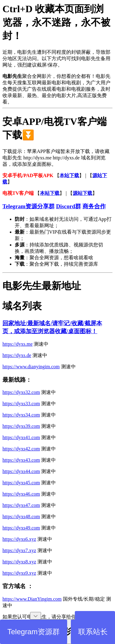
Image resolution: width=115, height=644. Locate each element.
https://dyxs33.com (21, 404)
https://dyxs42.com (21, 449)
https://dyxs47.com (21, 505)
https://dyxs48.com (21, 517)
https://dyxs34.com (21, 415)
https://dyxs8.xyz (19, 562)
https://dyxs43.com (21, 460)
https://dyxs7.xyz (19, 550)
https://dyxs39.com (21, 426)
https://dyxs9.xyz (19, 573)
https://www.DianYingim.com (32, 599)
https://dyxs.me (17, 344)
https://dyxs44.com (21, 471)
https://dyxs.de (17, 355)
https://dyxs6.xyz (19, 539)
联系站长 (93, 632)
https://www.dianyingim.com (31, 367)
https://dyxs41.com (21, 437)
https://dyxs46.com (21, 494)
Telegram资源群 (34, 632)
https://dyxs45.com (21, 483)
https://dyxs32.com (21, 392)
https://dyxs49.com (21, 528)
